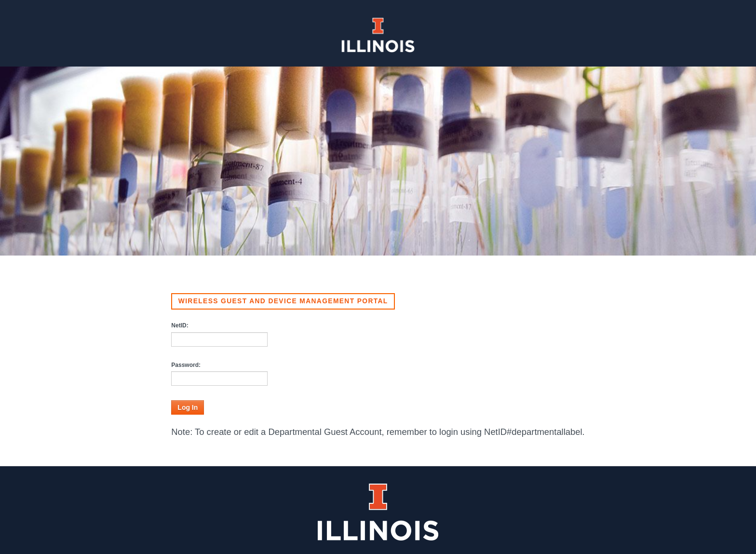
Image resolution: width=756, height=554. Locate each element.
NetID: (180, 325)
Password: (186, 365)
